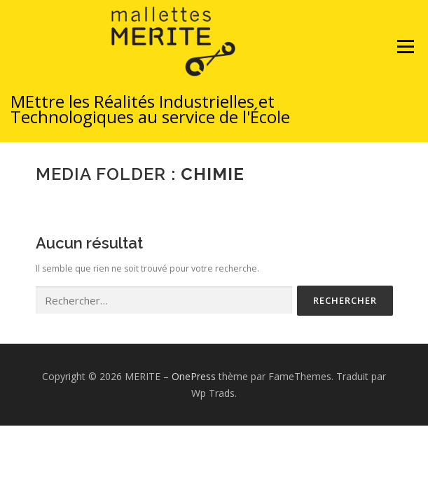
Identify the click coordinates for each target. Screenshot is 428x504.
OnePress (194, 376)
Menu (405, 59)
